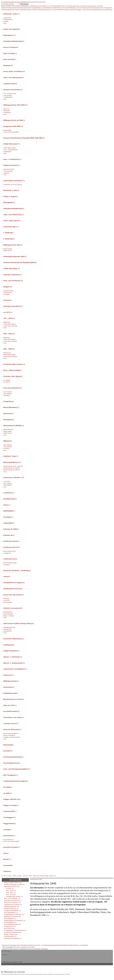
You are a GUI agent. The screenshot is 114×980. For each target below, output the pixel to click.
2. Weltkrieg (9, 239)
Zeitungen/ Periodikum (13, 306)
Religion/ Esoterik (12, 165)
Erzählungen (8, 20)
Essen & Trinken (11, 47)
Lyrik (6, 21)
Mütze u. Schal (9, 616)
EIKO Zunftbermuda (10, 563)
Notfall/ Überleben (11, 651)
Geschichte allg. (11, 227)
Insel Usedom (8, 840)
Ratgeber (8, 65)
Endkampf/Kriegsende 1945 (15, 256)
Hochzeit (8, 751)
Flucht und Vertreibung (11, 132)
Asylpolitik (7, 152)
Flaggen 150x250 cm (12, 799)
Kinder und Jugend (12, 29)
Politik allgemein (10, 148)
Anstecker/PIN (10, 811)
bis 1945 (7, 380)
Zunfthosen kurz (10, 559)
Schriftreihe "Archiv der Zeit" (13, 185)
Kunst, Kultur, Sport (12, 221)
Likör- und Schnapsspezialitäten (17, 769)
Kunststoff (8, 865)
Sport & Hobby (10, 53)
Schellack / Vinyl (11, 456)
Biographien (10, 35)
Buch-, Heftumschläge (13, 370)
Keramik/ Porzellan (12, 847)
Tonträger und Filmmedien (12, 737)
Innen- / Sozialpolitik (11, 150)
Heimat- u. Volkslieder (13, 657)
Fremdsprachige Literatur (14, 364)
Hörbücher (9, 675)
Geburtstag (8, 745)
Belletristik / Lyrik (12, 14)
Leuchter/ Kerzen (11, 724)
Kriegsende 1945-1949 (13, 126)
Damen (6, 599)
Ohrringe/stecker (9, 627)
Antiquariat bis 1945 (36, 879)
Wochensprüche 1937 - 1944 (13, 466)
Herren (6, 600)
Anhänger (7, 629)
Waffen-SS (8, 251)
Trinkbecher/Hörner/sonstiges (16, 781)
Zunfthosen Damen (11, 541)
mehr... (5, 23)
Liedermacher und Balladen (15, 669)
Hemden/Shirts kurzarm (13, 589)
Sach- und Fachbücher (13, 281)
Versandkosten (24, 947)
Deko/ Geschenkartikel (11, 733)
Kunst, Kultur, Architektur (14, 71)
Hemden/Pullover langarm (14, 583)
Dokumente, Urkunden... (14, 478)
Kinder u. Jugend (11, 196)
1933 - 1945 (9, 349)
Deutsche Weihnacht (12, 729)
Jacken (7, 577)
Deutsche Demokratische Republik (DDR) (20, 262)
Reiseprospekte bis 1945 (12, 468)
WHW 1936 (8, 431)
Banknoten (9, 413)
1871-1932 (8, 392)
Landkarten (9, 493)
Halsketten (8, 631)
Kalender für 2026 (11, 529)
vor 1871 (8, 312)
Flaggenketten (10, 824)
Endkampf (7, 130)
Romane (7, 18)
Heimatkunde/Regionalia (14, 41)
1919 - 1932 (9, 334)
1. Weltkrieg (8, 97)
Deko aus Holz (10, 705)
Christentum (8, 171)
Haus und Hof (10, 59)
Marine (6, 111)
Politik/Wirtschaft (11, 693)
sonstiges (7, 553)
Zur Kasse (5, 955)
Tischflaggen (10, 817)
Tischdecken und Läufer (14, 717)
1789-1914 (8, 95)
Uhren (7, 505)
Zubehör (7, 871)
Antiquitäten (9, 523)
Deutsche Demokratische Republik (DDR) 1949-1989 (24, 138)
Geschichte (9, 687)
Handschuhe (8, 612)
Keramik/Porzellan (12, 711)
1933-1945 (8, 394)
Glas (6, 853)
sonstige (7, 294)
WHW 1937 (8, 433)
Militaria (7, 322)
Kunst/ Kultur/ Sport (10, 341)
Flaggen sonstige (11, 805)
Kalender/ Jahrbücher (13, 275)
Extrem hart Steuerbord (11, 841)
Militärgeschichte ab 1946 (14, 120)
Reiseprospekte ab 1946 (12, 470)
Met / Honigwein (11, 775)
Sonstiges (8, 517)
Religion (8, 287)
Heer (6, 109)
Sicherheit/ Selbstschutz (14, 639)
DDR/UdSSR (9, 511)
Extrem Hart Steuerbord (14, 595)
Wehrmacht (8, 249)
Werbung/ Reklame (12, 462)
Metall (7, 859)
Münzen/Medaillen (11, 407)
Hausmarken (9, 836)
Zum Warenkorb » (7, 951)
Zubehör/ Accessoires (13, 608)
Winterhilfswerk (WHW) (14, 426)
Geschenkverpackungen (13, 757)
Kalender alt (9, 535)
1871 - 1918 (9, 318)
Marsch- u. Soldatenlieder (14, 663)
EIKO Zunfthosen (10, 551)
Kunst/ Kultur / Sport (10, 326)
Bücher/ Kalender (9, 735)
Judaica (6, 173)
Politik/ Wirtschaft (12, 144)
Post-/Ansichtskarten (13, 388)
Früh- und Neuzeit (10, 94)
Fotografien (9, 401)
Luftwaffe (7, 113)
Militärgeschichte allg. (13, 245)
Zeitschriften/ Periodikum (14, 181)
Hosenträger (8, 614)
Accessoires (8, 602)
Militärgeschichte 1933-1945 (16, 105)
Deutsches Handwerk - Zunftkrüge (17, 570)
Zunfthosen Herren (12, 547)
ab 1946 (7, 382)
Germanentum (9, 169)
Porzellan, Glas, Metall (13, 376)
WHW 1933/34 (8, 429)
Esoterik (8, 300)
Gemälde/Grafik (10, 499)
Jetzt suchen (24, 4)
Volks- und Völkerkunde (14, 78)
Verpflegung (9, 645)
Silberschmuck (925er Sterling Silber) (19, 623)
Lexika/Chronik (10, 84)
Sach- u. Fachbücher (12, 159)
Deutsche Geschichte (13, 90)
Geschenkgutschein (12, 763)
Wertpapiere (9, 420)
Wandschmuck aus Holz (14, 699)
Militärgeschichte (11, 681)
